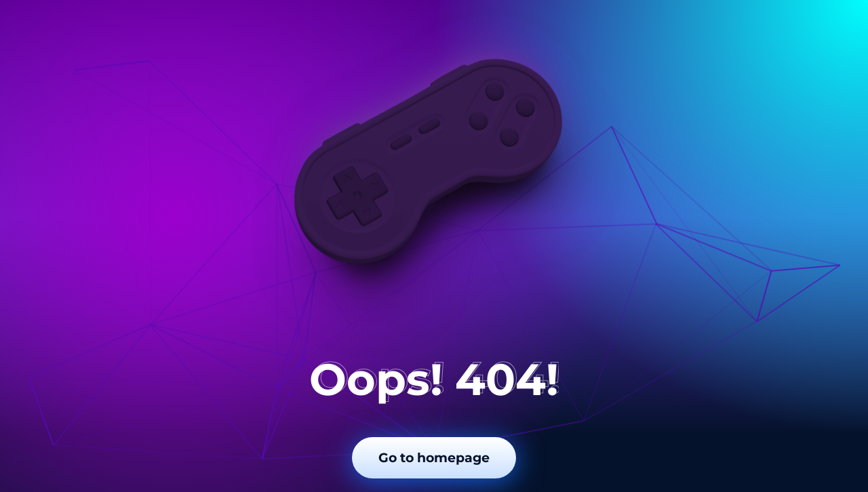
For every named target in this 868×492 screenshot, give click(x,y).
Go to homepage (434, 458)
